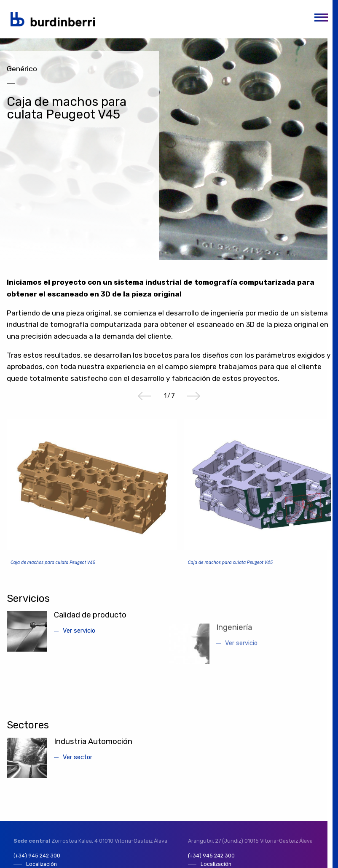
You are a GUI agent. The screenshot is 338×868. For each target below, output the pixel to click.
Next (193, 402)
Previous (145, 402)
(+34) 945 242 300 (37, 862)
